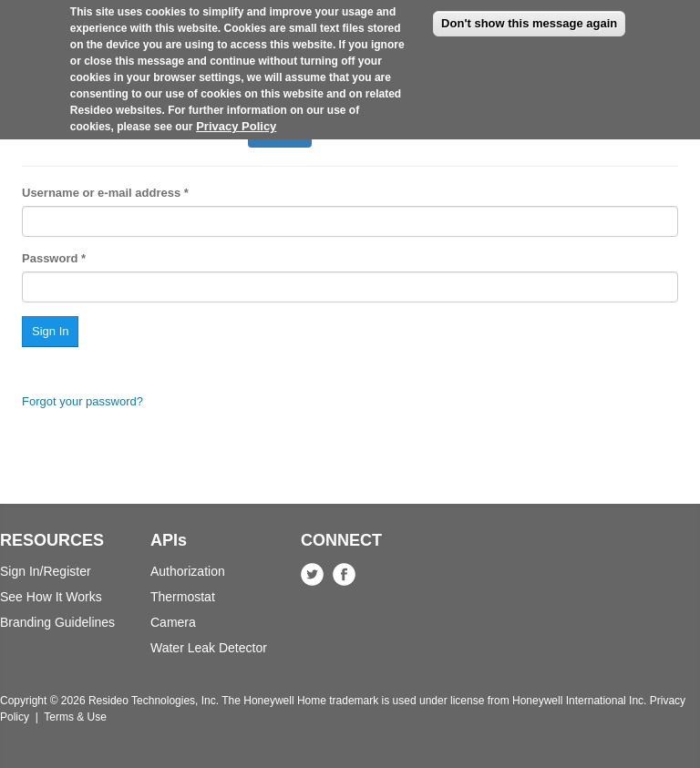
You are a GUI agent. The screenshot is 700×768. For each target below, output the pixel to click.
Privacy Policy (236, 114)
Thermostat (183, 597)
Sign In (287, 135)
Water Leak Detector (209, 648)
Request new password (170, 130)
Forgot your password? (82, 401)
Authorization (188, 571)
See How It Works (51, 597)
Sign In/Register (46, 571)
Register (57, 130)
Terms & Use (75, 717)
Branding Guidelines (57, 622)
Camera (173, 622)
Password (54, 258)
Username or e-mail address (105, 193)
